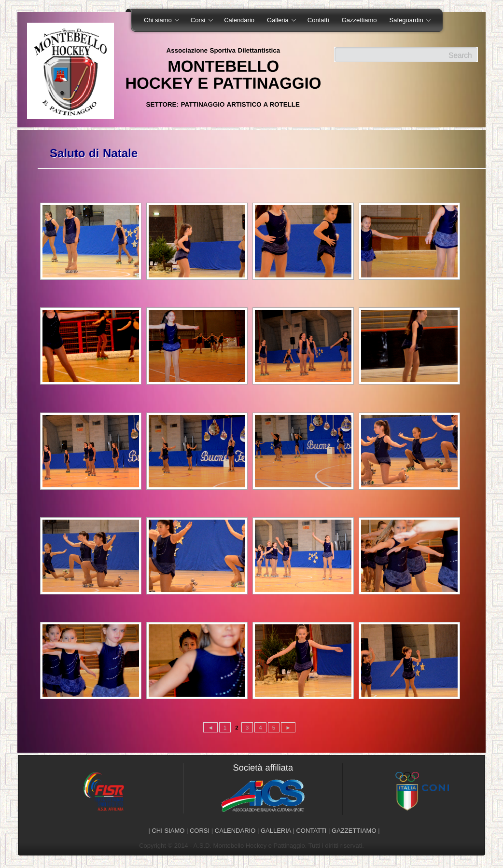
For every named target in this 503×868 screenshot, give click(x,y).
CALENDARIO (235, 831)
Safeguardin (407, 21)
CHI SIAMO (168, 831)
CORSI (200, 831)
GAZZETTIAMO (354, 831)
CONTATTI (311, 831)
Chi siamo (158, 21)
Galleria (278, 21)
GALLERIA (276, 831)
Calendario (239, 20)
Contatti (318, 20)
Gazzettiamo (359, 20)
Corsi (199, 21)
